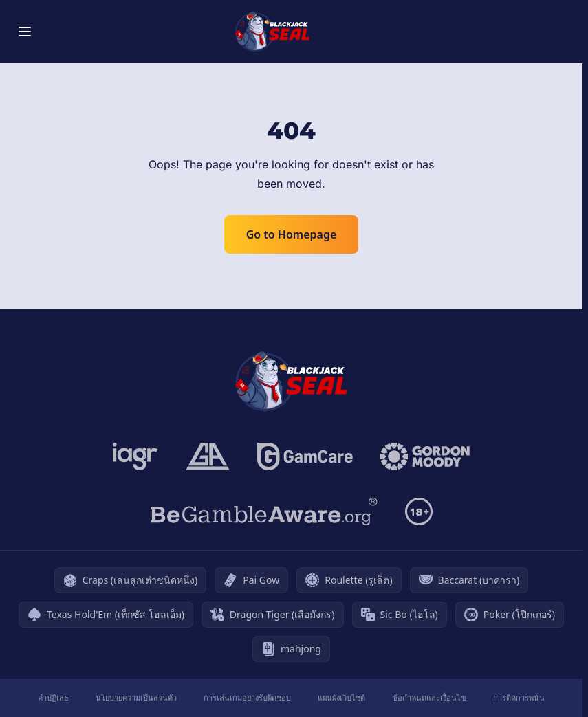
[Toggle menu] (25, 32)
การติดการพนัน (519, 697)
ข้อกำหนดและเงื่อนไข (429, 697)
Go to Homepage (292, 234)
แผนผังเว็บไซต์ (341, 697)
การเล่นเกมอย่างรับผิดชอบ (247, 697)
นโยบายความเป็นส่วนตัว (136, 697)
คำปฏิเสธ (53, 697)
